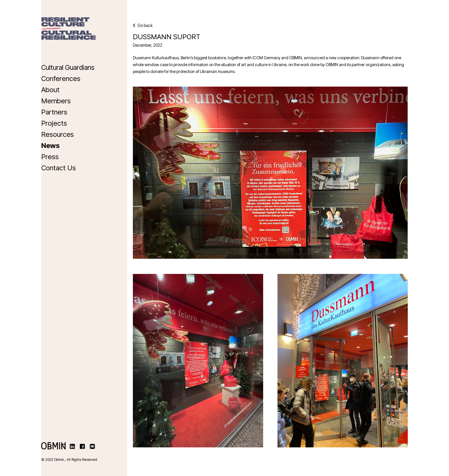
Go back (143, 25)
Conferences (61, 79)
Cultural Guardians (68, 67)
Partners (54, 112)
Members (56, 101)
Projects (54, 123)
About (50, 90)
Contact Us (59, 168)
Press (50, 157)
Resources (58, 134)
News (50, 146)
